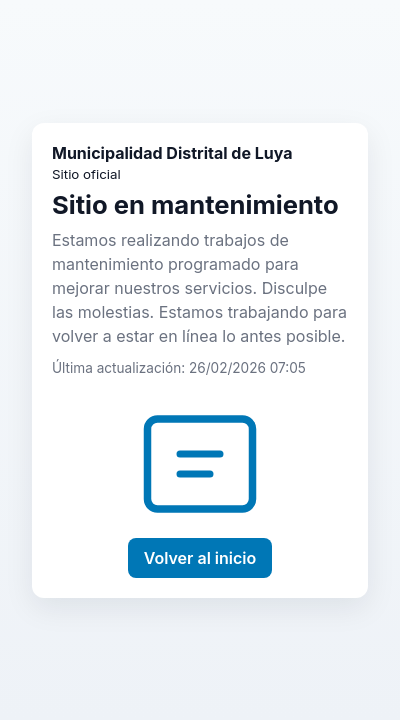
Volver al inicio (200, 558)
